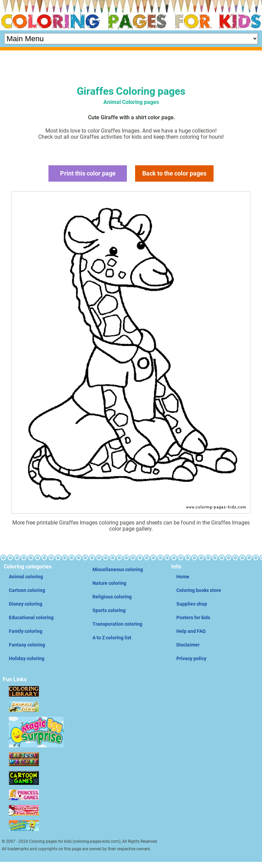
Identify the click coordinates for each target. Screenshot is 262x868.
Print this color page (88, 173)
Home (183, 577)
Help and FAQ (191, 631)
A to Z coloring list (112, 638)
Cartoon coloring (27, 590)
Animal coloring (26, 577)
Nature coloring (109, 583)
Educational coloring (31, 618)
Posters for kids (193, 618)
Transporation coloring (117, 624)
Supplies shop (192, 604)
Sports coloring (109, 610)
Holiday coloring (27, 658)
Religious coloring (112, 597)
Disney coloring (26, 604)
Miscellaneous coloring (118, 569)
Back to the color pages (174, 173)
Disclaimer (188, 645)
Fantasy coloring (27, 645)
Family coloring (26, 631)
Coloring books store (199, 590)
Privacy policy (191, 658)
